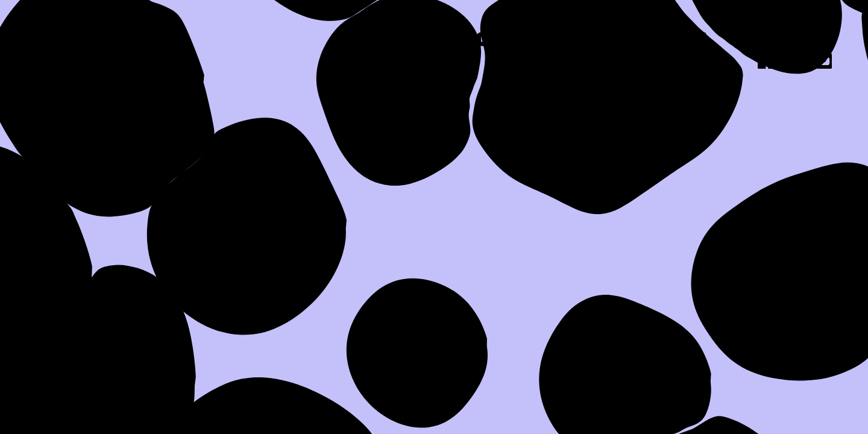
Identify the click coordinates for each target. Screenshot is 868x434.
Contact (788, 41)
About (482, 41)
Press (676, 41)
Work (579, 41)
